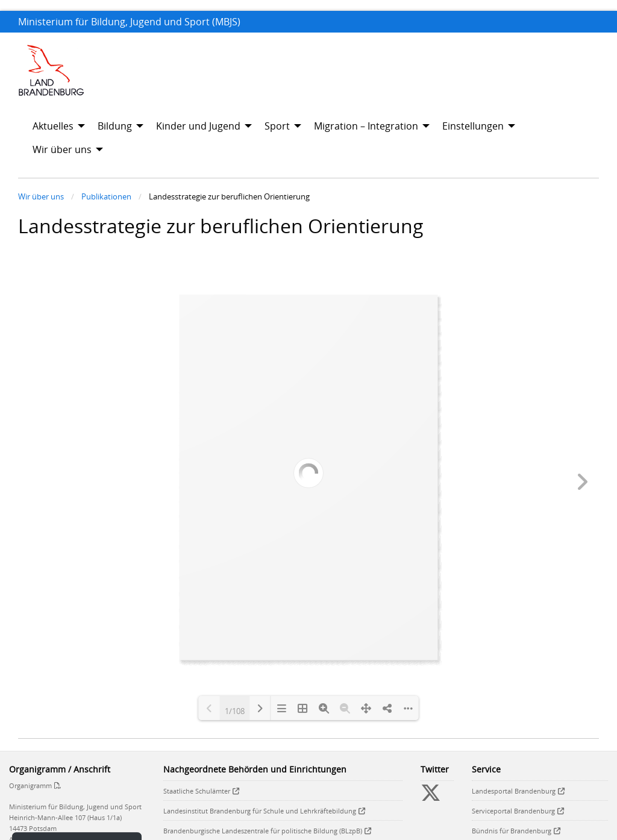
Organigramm (30, 785)
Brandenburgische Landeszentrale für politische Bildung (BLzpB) (263, 831)
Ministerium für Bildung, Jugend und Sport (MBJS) (129, 22)
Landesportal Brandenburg (514, 791)
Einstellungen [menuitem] (473, 126)
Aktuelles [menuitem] (53, 126)
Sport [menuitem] (277, 126)
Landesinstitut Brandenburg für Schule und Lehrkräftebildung (260, 811)
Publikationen (106, 196)
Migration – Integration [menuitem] (366, 126)
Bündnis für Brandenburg (512, 831)
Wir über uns (41, 196)
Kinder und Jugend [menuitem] (198, 126)
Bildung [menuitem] (115, 126)
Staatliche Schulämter (197, 791)
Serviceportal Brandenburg (513, 811)
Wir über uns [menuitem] (62, 149)
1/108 (235, 710)
